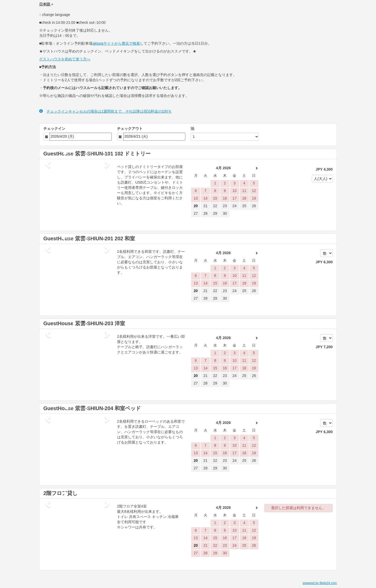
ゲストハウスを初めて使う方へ (65, 59)
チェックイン (54, 129)
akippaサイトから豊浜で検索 (116, 43)
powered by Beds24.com (320, 583)
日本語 (46, 4)
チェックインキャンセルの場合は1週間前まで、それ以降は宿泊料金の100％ (105, 111)
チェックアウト (130, 129)
